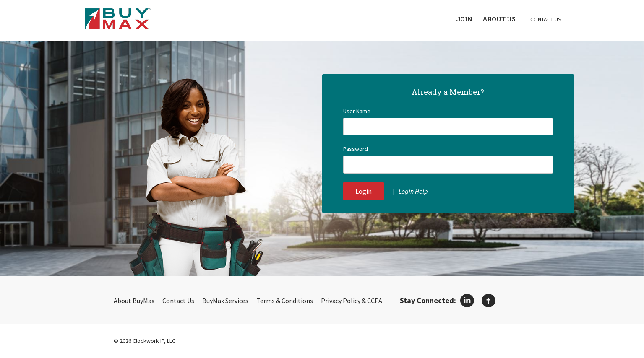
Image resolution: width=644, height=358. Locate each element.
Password (356, 149)
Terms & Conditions (285, 301)
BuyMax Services (225, 301)
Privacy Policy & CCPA (352, 301)
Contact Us (546, 19)
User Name (357, 111)
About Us (499, 19)
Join (464, 19)
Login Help (413, 191)
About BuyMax (134, 301)
